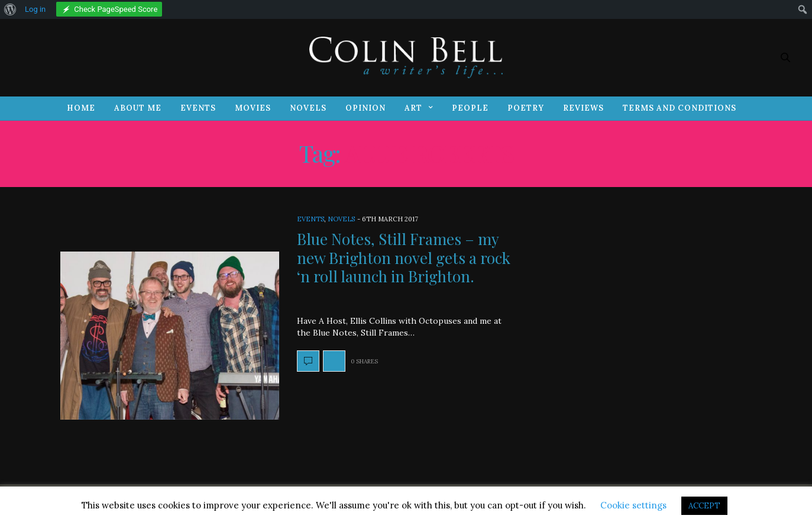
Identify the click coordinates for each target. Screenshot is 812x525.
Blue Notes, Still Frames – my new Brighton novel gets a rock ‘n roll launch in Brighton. (404, 257)
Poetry (526, 108)
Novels (308, 108)
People (470, 108)
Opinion (365, 108)
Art (413, 108)
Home (81, 108)
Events (198, 108)
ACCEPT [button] (704, 506)
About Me (138, 108)
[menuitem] (10, 9)
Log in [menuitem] (35, 9)
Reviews (583, 108)
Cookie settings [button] (633, 505)
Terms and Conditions (680, 108)
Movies (253, 108)
